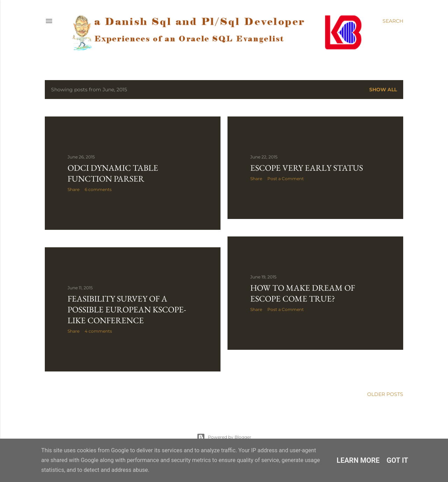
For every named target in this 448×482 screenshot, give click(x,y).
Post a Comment (286, 179)
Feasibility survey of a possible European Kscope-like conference (127, 309)
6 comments (98, 189)
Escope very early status (307, 168)
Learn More (358, 460)
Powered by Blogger (224, 437)
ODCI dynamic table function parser (113, 173)
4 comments (98, 331)
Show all (383, 90)
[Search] (393, 21)
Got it (398, 460)
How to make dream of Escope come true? (303, 293)
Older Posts (385, 394)
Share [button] (73, 189)
